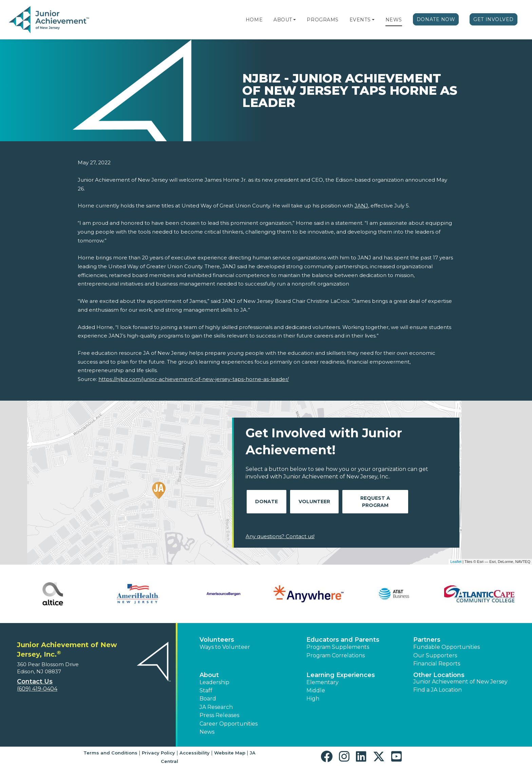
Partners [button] (427, 640)
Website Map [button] (230, 753)
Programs (322, 20)
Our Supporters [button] (435, 655)
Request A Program (375, 502)
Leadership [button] (214, 682)
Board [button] (208, 699)
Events (360, 20)
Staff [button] (206, 690)
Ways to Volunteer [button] (225, 647)
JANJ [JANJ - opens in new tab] (361, 206)
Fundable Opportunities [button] (446, 647)
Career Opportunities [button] (229, 724)
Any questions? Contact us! (280, 536)
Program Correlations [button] (336, 655)
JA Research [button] (216, 707)
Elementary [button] (322, 682)
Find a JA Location (438, 690)
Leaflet (456, 562)
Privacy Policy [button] (158, 753)
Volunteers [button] (217, 640)
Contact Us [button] (35, 681)
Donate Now (436, 19)
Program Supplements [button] (338, 647)
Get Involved (493, 19)
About (283, 20)
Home (254, 20)
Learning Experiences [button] (341, 675)
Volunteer (314, 501)
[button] (294, 20)
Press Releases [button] (219, 715)
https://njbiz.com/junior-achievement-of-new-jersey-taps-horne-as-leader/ (194, 379)
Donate (267, 501)
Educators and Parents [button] (343, 640)
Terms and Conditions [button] (110, 753)
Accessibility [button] (195, 753)
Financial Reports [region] (437, 664)
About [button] (209, 675)
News (394, 20)
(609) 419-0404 (37, 689)
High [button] (313, 699)
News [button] (207, 732)
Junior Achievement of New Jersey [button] (460, 682)
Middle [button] (316, 690)
